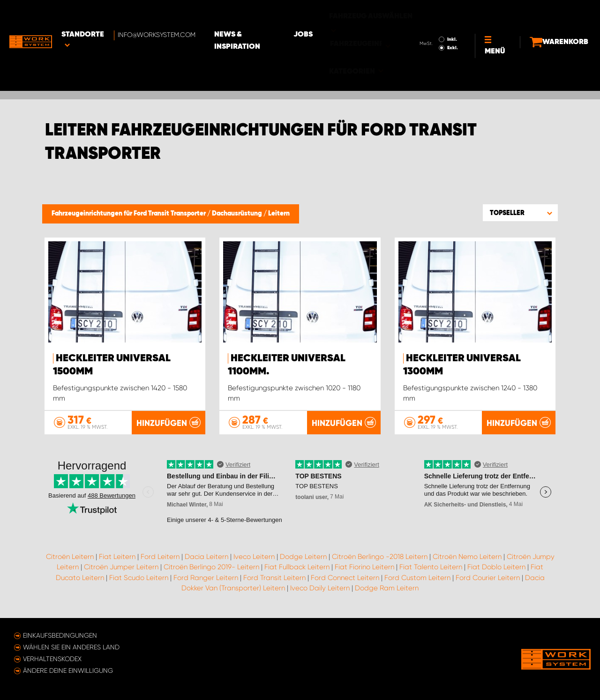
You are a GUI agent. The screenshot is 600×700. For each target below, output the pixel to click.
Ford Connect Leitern (345, 578)
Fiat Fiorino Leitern (364, 567)
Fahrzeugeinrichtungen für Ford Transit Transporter (129, 214)
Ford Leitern (160, 557)
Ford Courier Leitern (488, 578)
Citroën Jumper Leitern (121, 567)
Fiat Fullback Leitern (297, 567)
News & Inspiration (270, 15)
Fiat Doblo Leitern (496, 567)
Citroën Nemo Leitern (467, 557)
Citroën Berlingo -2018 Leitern (380, 557)
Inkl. (436, 13)
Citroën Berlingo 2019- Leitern (211, 567)
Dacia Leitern (206, 557)
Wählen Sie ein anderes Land (71, 647)
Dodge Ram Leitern (387, 588)
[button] (520, 213)
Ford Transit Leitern (274, 578)
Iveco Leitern (254, 557)
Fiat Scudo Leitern (139, 578)
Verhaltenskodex (52, 659)
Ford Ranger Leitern (206, 578)
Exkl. (436, 22)
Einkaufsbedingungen (60, 635)
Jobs (333, 15)
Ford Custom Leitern (417, 578)
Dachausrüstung (238, 214)
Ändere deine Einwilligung (68, 670)
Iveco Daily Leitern (320, 588)
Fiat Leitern (117, 557)
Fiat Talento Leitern (431, 567)
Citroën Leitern (70, 557)
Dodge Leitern (303, 557)
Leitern (279, 214)
